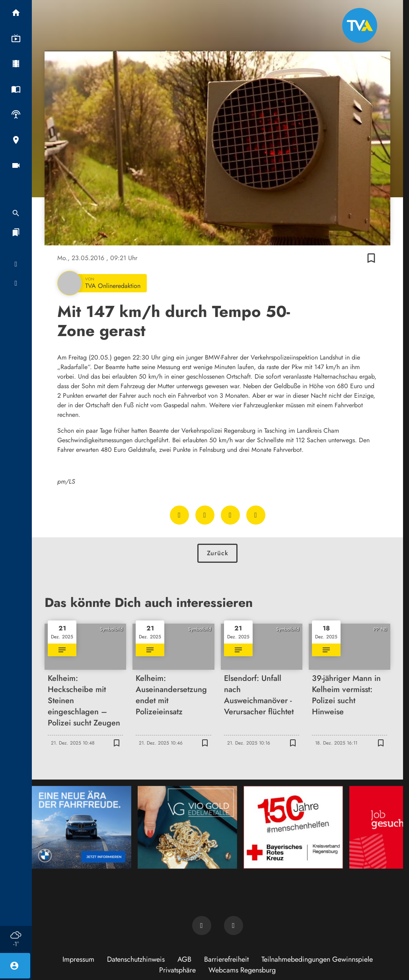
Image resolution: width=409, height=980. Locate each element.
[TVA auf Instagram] (234, 926)
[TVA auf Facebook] (202, 926)
